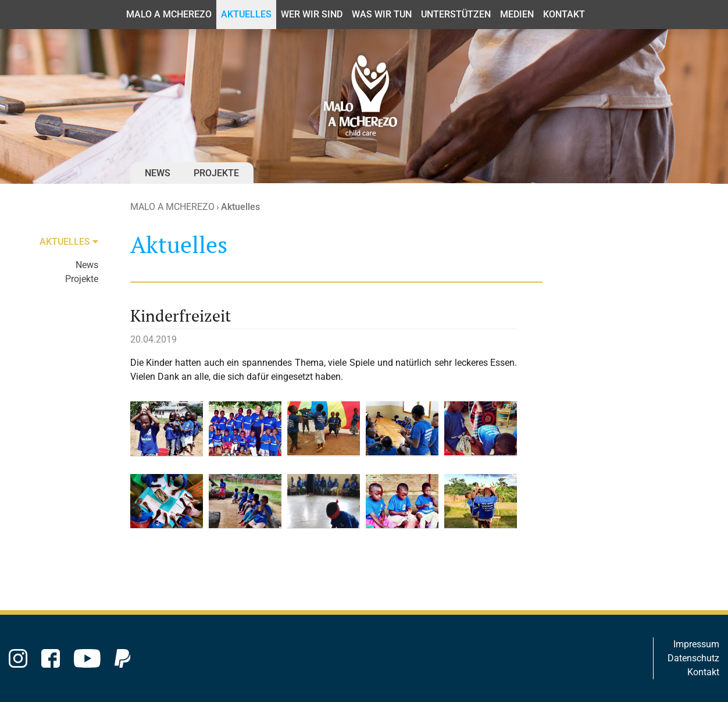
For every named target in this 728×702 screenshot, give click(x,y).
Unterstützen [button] (456, 14)
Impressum (696, 644)
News (158, 173)
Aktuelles (240, 207)
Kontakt (703, 672)
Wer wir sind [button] (312, 14)
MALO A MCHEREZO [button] (169, 14)
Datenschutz (693, 658)
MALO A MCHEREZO (172, 207)
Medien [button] (517, 14)
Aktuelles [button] (246, 14)
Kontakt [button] (564, 14)
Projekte (216, 173)
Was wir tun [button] (382, 14)
